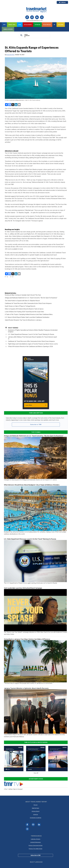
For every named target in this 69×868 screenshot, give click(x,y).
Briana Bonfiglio (10, 55)
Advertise (36, 814)
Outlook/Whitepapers (36, 842)
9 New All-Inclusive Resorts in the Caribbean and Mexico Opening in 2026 (30, 346)
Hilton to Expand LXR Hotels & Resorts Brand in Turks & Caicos (24, 309)
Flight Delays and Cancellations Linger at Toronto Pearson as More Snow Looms (33, 344)
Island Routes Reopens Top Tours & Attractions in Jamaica (23, 320)
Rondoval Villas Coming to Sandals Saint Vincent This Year (23, 295)
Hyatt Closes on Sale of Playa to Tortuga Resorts (20, 306)
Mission (36, 805)
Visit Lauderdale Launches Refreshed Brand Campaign (23, 588)
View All (36, 773)
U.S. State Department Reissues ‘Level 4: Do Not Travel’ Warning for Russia (31, 334)
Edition (62, 2)
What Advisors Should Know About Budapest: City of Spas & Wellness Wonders (32, 485)
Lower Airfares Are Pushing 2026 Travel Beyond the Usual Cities (24, 312)
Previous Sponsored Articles (36, 845)
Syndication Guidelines (36, 818)
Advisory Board (36, 811)
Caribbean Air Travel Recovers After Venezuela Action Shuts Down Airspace (28, 303)
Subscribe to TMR (36, 425)
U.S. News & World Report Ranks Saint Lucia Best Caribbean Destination (27, 317)
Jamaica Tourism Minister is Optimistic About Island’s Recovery (26, 688)
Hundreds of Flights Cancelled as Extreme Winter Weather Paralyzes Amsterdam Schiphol (33, 331)
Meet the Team (36, 808)
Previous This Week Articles (36, 849)
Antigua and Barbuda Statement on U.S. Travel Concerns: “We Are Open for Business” (31, 298)
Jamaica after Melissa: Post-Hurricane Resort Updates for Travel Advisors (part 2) (32, 338)
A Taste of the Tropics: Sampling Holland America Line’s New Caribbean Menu (29, 314)
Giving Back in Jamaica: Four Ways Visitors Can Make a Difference (27, 639)
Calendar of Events (36, 839)
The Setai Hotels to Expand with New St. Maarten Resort (22, 301)
